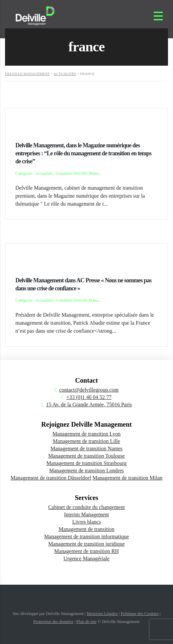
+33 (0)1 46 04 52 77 (89, 397)
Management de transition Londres (86, 470)
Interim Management (87, 514)
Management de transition (86, 529)
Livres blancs (86, 522)
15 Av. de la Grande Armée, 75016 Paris (89, 404)
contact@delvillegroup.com (89, 390)
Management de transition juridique (87, 544)
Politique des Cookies (139, 613)
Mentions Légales (102, 613)
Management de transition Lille (86, 441)
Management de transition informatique (86, 536)
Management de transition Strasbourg (86, 463)
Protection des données (53, 621)
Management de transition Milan (127, 478)
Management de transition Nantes (86, 448)
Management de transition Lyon (86, 434)
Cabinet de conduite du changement (86, 507)
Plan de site (86, 621)
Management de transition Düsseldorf (51, 478)
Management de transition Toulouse (86, 456)
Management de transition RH (86, 551)
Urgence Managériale (86, 558)
